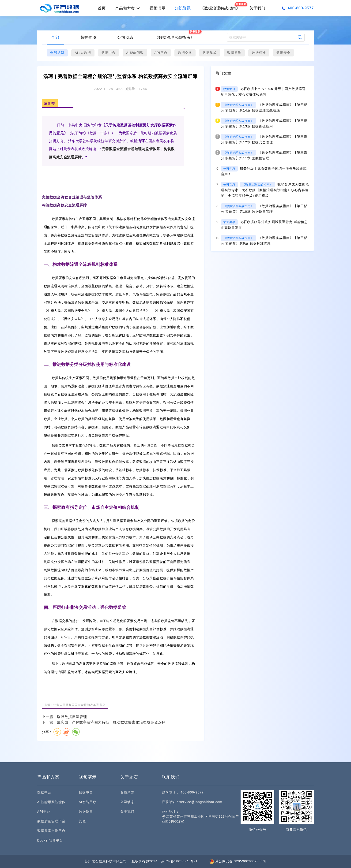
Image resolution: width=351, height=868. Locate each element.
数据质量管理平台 (51, 821)
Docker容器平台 (50, 840)
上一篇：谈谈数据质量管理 (64, 717)
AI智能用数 (88, 802)
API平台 (161, 53)
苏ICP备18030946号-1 (179, 861)
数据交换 (185, 53)
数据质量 (234, 53)
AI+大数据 (83, 53)
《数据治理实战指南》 (174, 37)
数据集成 (210, 53)
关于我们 (257, 8)
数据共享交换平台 (51, 831)
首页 (102, 8)
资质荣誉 (127, 792)
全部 (55, 37)
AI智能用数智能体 (51, 802)
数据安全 (283, 53)
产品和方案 (128, 8)
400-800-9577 (301, 8)
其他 (82, 821)
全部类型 (57, 53)
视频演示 (158, 8)
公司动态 (125, 37)
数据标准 (259, 53)
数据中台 (109, 53)
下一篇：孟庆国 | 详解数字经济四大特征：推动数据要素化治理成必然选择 (104, 722)
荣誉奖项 (88, 37)
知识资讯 (183, 8)
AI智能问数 (135, 53)
